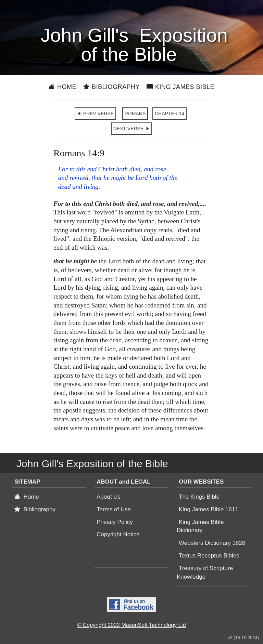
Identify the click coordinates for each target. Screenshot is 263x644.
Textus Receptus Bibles (209, 556)
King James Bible (180, 87)
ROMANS (135, 114)
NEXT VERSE (131, 129)
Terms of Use (114, 509)
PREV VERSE (95, 114)
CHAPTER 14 (170, 114)
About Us (109, 497)
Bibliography (111, 87)
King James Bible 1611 (209, 509)
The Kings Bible (199, 497)
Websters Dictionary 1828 (212, 543)
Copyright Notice (118, 534)
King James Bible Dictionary (200, 526)
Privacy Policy (115, 522)
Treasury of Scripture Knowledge (205, 573)
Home (62, 87)
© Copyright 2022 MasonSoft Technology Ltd (131, 625)
